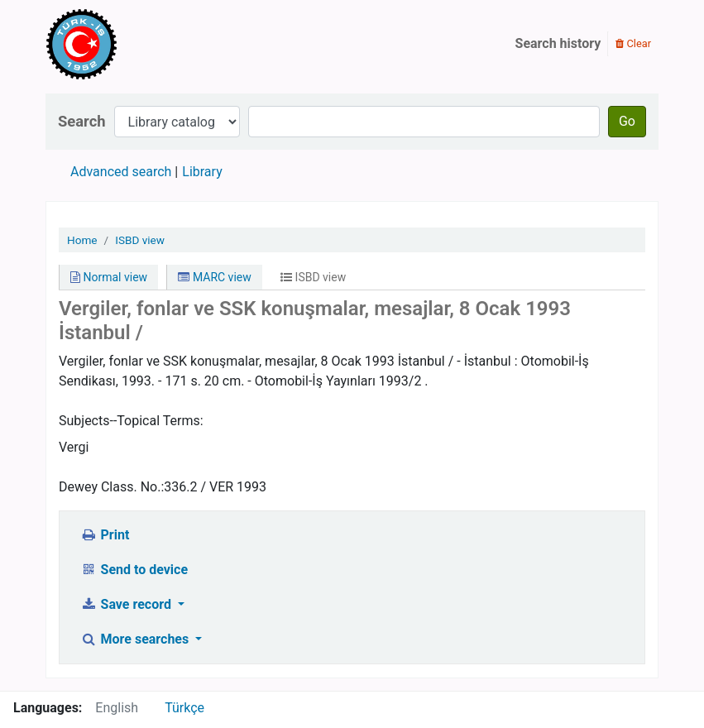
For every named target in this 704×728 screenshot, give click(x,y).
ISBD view (140, 240)
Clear (633, 43)
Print (105, 535)
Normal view (109, 277)
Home (82, 240)
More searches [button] (136, 639)
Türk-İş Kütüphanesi (129, 44)
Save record (127, 604)
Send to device (134, 570)
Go (627, 121)
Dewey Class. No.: (111, 487)
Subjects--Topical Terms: (131, 421)
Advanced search (121, 172)
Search (82, 121)
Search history (558, 43)
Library (202, 172)
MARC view (214, 277)
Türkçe (184, 708)
